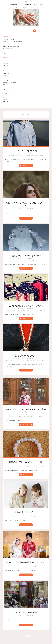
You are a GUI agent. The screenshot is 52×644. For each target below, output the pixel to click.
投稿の (5, 99)
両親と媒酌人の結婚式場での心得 (10, 44)
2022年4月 (5, 61)
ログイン (5, 97)
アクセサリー (6, 73)
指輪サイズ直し (6, 87)
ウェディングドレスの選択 (9, 39)
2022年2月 (5, 65)
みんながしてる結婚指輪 (26, 613)
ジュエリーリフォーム (8, 76)
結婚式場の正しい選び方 (26, 512)
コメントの (6, 102)
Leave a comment (41, 155)
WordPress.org (7, 104)
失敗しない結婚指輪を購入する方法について (26, 562)
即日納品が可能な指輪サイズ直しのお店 (26, 5)
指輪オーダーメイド (7, 85)
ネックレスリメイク (7, 80)
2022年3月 (5, 63)
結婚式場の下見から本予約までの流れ (26, 462)
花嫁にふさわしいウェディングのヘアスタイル (13, 42)
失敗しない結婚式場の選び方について (11, 46)
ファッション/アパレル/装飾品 (9, 82)
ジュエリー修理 (6, 78)
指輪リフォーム (6, 89)
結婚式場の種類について (8, 48)
